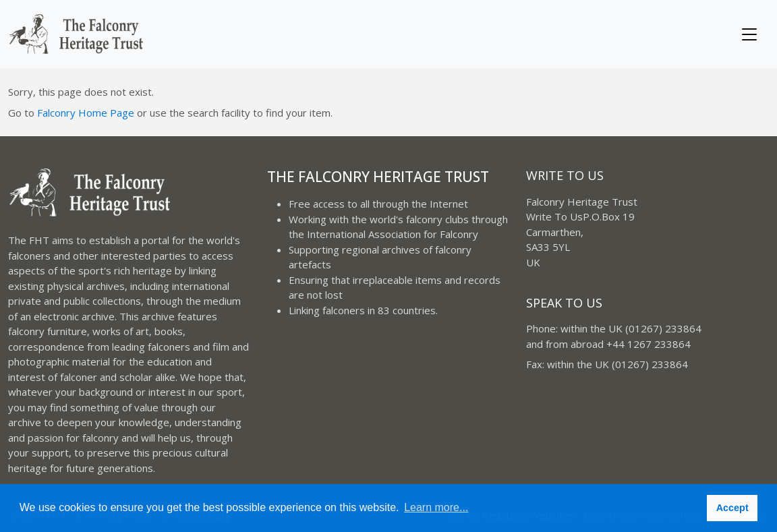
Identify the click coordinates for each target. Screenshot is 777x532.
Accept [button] (732, 508)
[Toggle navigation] (749, 34)
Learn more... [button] (436, 507)
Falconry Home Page (86, 113)
